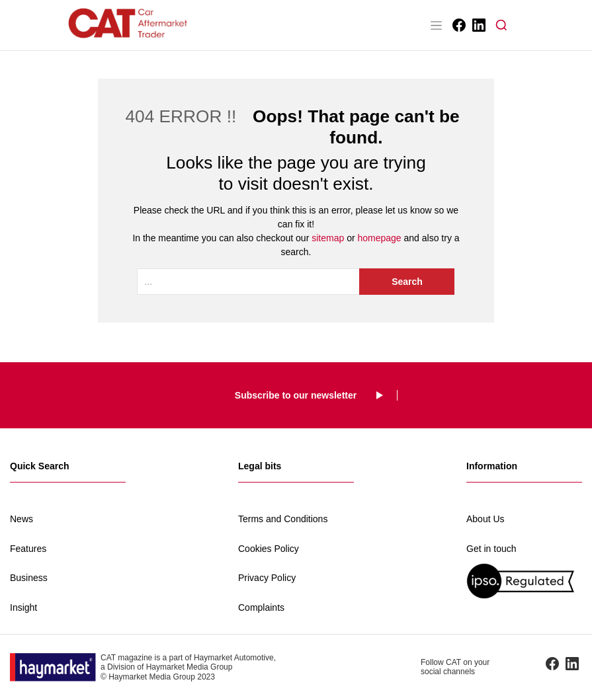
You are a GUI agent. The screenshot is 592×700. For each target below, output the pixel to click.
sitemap (328, 238)
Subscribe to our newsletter (296, 395)
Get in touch (491, 549)
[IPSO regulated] (524, 581)
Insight (23, 607)
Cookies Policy (269, 549)
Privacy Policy (267, 578)
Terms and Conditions (283, 519)
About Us (486, 519)
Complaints (261, 607)
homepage (379, 238)
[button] (501, 25)
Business (29, 578)
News (21, 519)
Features (28, 549)
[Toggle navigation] (437, 25)
